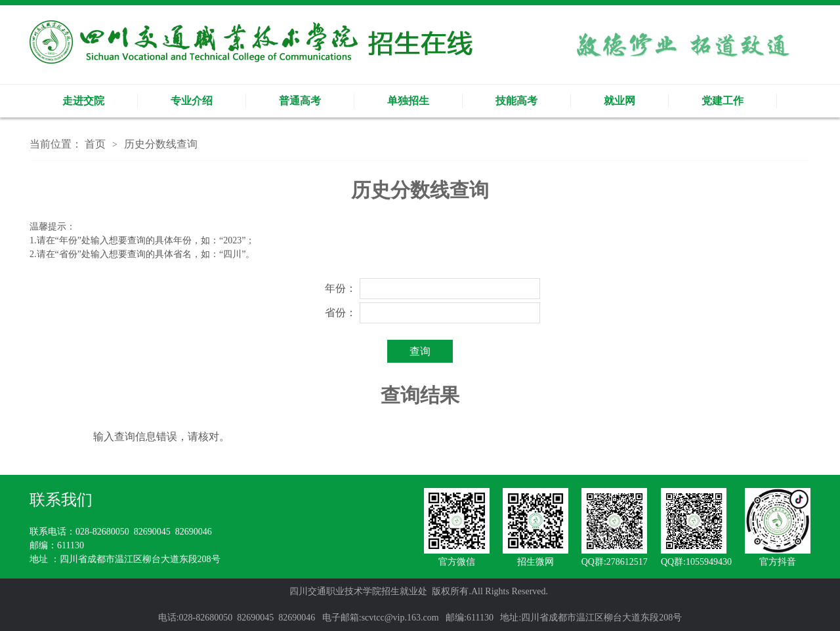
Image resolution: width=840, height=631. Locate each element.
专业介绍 (192, 101)
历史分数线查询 (161, 144)
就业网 (619, 101)
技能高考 (516, 101)
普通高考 (300, 101)
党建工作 (723, 101)
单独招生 (408, 101)
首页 (95, 144)
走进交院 (83, 101)
